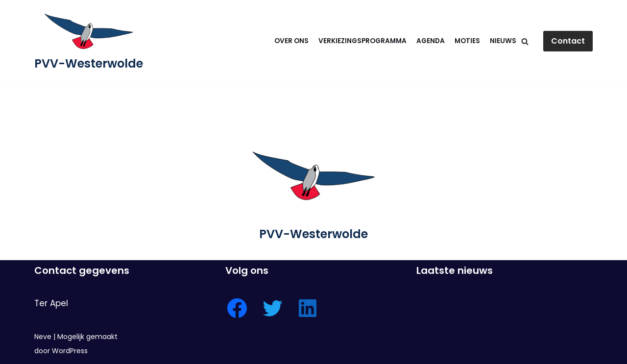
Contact (568, 41)
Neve (43, 337)
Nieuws (503, 41)
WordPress (70, 351)
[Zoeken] (525, 41)
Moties (467, 41)
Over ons (291, 41)
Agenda (431, 41)
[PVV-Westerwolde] (89, 41)
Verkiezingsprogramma (362, 41)
